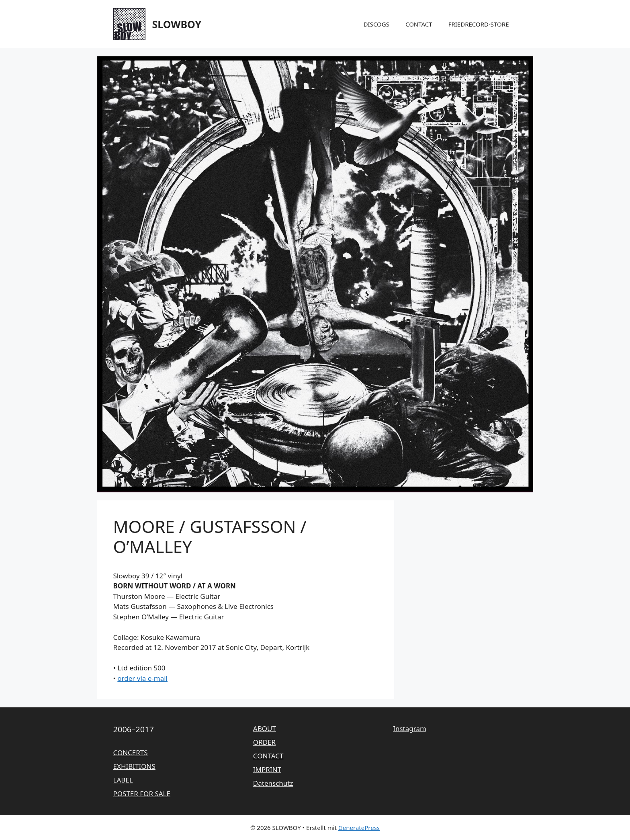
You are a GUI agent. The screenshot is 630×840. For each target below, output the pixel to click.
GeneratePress (359, 828)
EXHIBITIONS (134, 766)
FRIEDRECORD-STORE (479, 24)
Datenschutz (273, 783)
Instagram (410, 728)
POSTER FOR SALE (142, 794)
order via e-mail (142, 678)
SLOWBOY (177, 24)
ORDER (264, 742)
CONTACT (419, 24)
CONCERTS (131, 753)
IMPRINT (267, 769)
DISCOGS (376, 24)
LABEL (123, 780)
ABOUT (265, 728)
